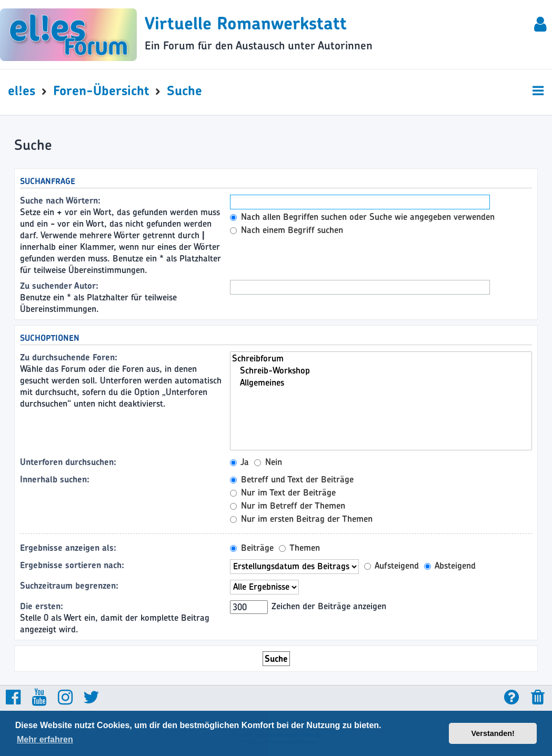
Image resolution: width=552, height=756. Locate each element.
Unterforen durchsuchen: (68, 462)
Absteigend (450, 566)
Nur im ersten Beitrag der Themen (301, 519)
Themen (299, 548)
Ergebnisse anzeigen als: (68, 548)
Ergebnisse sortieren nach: (72, 565)
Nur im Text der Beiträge (283, 492)
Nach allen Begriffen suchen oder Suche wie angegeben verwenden (362, 217)
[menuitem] (541, 26)
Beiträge (252, 548)
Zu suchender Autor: (59, 286)
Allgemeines (381, 383)
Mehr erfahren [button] (45, 739)
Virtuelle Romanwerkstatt (246, 23)
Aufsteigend (392, 566)
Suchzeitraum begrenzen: (69, 586)
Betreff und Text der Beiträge (292, 479)
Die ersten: (42, 606)
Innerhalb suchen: (55, 479)
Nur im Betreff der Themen (288, 506)
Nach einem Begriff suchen (287, 230)
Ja (239, 462)
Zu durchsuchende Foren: (69, 357)
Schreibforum (381, 359)
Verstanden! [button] (493, 733)
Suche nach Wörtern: (60, 200)
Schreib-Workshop (381, 371)
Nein (268, 462)
